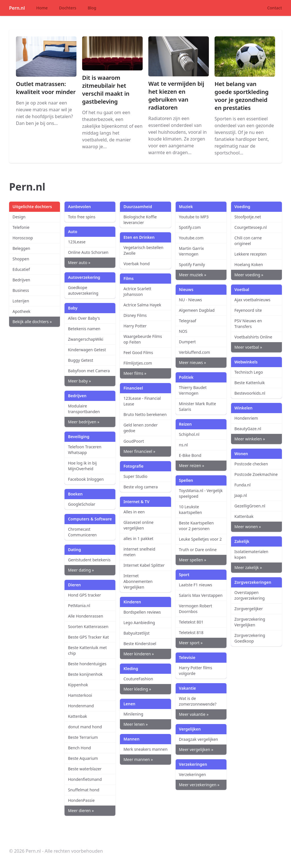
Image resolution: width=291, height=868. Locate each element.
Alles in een (134, 512)
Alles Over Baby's (84, 318)
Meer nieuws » (193, 362)
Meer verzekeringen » (199, 785)
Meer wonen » (248, 527)
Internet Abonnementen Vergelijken (138, 581)
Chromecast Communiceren (82, 532)
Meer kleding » (137, 689)
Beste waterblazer (85, 769)
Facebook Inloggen (86, 479)
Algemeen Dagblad (197, 310)
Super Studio (135, 476)
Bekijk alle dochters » (32, 322)
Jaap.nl (241, 495)
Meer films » (135, 373)
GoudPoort (134, 441)
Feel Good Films (138, 353)
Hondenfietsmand (85, 779)
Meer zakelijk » (248, 567)
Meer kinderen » (139, 654)
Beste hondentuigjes (87, 664)
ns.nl (183, 445)
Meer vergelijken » (196, 749)
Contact (275, 8)
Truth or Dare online (198, 550)
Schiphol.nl (189, 434)
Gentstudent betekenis (89, 560)
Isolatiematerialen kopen (251, 554)
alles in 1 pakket (138, 538)
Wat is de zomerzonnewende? (198, 701)
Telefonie (21, 227)
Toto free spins (82, 217)
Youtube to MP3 (194, 217)
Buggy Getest (81, 360)
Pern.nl (17, 8)
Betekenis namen (84, 329)
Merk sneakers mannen (145, 749)
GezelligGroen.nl (250, 506)
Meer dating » (81, 570)
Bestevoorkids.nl (250, 393)
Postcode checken (251, 464)
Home (42, 8)
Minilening (133, 714)
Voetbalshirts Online (253, 337)
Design (19, 217)
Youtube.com (191, 238)
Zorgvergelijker (249, 609)
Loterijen (21, 301)
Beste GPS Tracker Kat (88, 637)
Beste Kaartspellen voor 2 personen (197, 526)
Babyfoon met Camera (89, 371)
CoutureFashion (138, 679)
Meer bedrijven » (84, 422)
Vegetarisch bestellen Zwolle (143, 250)
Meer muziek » (193, 275)
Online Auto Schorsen (88, 252)
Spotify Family (192, 264)
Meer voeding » (249, 275)
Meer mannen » (138, 759)
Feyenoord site (248, 310)
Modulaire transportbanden (84, 409)
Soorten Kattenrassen (88, 627)
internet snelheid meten (139, 552)
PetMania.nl (79, 605)
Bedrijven (21, 280)
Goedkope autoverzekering (83, 290)
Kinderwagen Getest (87, 350)
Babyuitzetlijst (136, 633)
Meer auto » (79, 263)
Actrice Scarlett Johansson (137, 291)
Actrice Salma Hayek (142, 305)
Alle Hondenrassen (86, 616)
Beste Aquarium (83, 758)
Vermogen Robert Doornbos (196, 609)
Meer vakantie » (194, 714)
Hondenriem (246, 418)
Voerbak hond (136, 264)
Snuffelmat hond (84, 790)
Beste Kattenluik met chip (87, 650)
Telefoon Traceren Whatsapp (85, 450)
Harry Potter (135, 326)
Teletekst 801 (191, 622)
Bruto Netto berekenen (145, 414)
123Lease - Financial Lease (142, 401)
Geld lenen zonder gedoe (140, 428)
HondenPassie (81, 800)
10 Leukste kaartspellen (191, 510)
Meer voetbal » (248, 347)
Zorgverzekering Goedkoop (250, 638)
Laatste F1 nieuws (196, 585)
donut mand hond (85, 727)
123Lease (77, 242)
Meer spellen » (193, 560)
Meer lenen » (135, 724)
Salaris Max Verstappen (201, 595)
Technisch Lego (249, 372)
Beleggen (21, 248)
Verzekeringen (193, 774)
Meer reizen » (192, 466)
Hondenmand (81, 706)
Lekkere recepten (251, 254)
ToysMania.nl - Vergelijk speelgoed (201, 493)
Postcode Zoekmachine (256, 474)
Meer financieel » (139, 451)
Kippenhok (78, 685)
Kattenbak (77, 716)
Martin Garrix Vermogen (192, 251)
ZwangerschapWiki (86, 339)
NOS (183, 331)
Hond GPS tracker (84, 595)
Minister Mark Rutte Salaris (198, 406)
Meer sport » (191, 643)
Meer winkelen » (250, 439)
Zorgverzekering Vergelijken (250, 622)
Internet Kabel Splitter (144, 565)
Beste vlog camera (141, 487)
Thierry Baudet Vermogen (193, 390)
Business (21, 290)
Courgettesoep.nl (251, 227)
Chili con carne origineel (248, 241)
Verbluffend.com (195, 352)
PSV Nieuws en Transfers (248, 324)
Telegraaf (188, 321)
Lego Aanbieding (139, 623)
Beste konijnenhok (85, 674)
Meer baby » (79, 381)
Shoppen (21, 259)
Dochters (68, 8)
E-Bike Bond (190, 455)
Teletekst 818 (191, 632)
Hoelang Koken (249, 264)
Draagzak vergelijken (199, 739)
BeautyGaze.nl (248, 429)
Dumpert (187, 342)
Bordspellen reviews (142, 612)
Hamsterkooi (80, 695)
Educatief (21, 269)
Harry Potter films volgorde (196, 671)
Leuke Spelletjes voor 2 (200, 539)
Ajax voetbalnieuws (252, 300)
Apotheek (21, 311)
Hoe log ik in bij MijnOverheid (82, 466)
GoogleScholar (82, 504)
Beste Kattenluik (250, 383)
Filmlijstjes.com (138, 363)
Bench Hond (79, 748)
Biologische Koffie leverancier (140, 220)
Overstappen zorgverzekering (250, 595)
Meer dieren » (81, 811)
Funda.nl (243, 485)
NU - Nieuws (191, 300)
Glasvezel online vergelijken (138, 525)
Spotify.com (190, 227)
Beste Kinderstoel (140, 644)
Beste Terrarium (83, 737)
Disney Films (135, 315)
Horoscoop (23, 238)
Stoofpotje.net (248, 217)
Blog (92, 8)
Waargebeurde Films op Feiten (143, 339)
